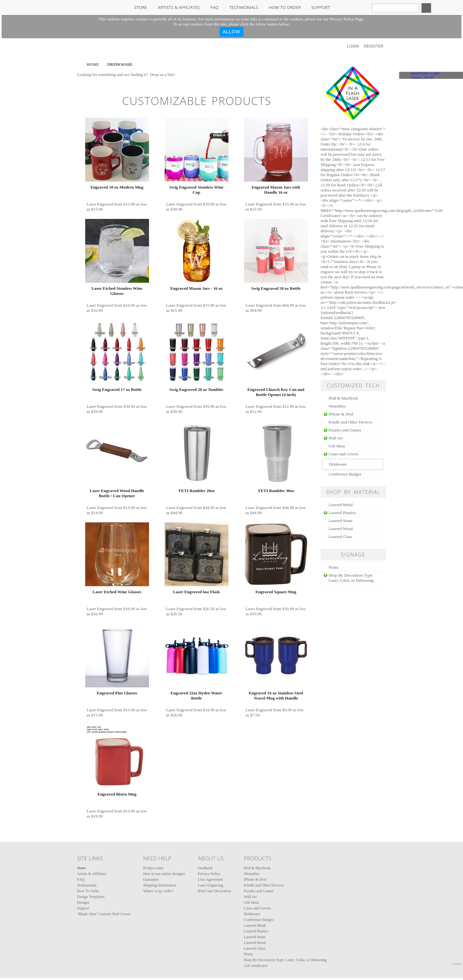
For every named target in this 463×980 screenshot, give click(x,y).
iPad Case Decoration (214, 891)
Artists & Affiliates (179, 7)
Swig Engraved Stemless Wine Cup (197, 190)
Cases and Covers (344, 454)
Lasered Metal (341, 505)
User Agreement (210, 879)
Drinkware (252, 914)
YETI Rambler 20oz (196, 491)
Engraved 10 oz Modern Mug (117, 187)
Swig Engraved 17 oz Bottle (117, 389)
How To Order (285, 7)
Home (93, 64)
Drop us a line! (163, 75)
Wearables (337, 406)
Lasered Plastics (342, 513)
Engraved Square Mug (276, 592)
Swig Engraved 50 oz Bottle (276, 288)
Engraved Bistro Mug (117, 794)
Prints (334, 567)
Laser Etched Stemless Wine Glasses (117, 291)
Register (374, 46)
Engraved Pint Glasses (117, 693)
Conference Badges (345, 474)
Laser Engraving (211, 885)
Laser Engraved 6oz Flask (196, 592)
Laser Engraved (100, 204)
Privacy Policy (209, 874)
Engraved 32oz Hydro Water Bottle (197, 696)
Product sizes (153, 868)
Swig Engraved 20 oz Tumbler (196, 389)
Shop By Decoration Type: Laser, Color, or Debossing (351, 578)
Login (353, 46)
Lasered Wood (341, 529)
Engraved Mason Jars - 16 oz (197, 288)
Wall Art (336, 438)
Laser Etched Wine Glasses (117, 592)
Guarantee (151, 879)
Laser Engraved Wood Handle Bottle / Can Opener (117, 493)
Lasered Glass (340, 537)
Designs (83, 902)
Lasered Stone (341, 521)
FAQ (215, 7)
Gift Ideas (337, 446)
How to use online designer (164, 874)
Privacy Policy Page (347, 19)
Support (321, 7)
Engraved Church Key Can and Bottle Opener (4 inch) (276, 392)
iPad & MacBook (343, 398)
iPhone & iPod (341, 414)
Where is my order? (158, 891)
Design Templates (91, 897)
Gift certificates (256, 966)
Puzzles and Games (345, 430)
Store (141, 7)
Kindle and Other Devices (351, 422)
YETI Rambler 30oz (276, 491)
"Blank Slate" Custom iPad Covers (104, 914)
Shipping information (160, 885)
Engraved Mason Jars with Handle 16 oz (276, 190)
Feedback (205, 868)
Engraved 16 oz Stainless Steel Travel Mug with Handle (276, 696)
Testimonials (244, 7)
